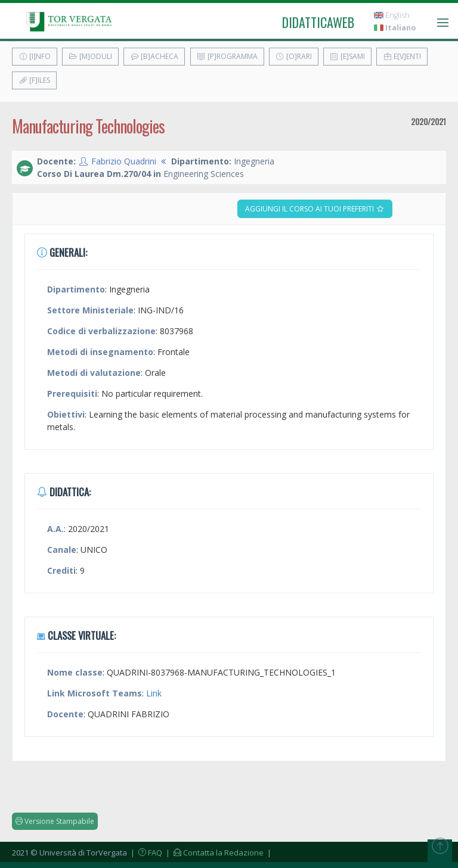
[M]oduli (90, 56)
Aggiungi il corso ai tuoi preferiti (315, 209)
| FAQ (146, 853)
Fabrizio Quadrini (124, 161)
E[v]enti (402, 56)
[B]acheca (154, 56)
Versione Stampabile (55, 821)
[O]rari (294, 56)
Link (154, 693)
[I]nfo (35, 56)
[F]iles (34, 80)
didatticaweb (318, 22)
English (392, 15)
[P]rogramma (227, 56)
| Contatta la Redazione (214, 853)
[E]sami (347, 56)
